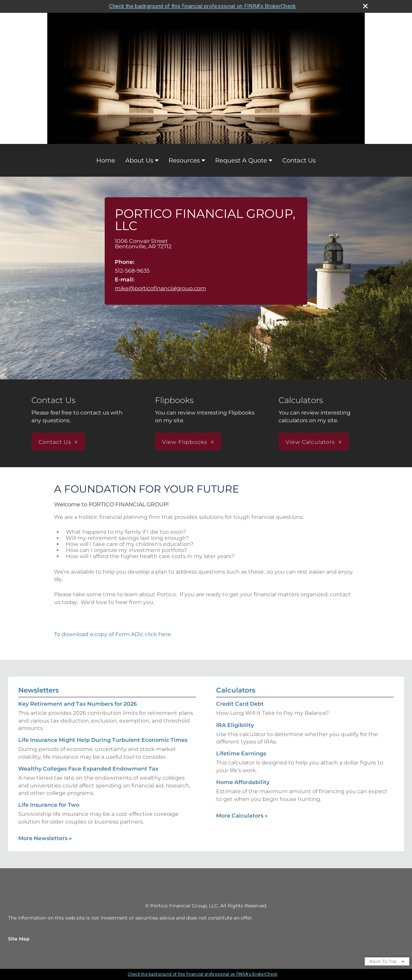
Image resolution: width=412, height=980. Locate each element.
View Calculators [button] (310, 442)
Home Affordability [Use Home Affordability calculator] (243, 782)
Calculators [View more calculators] (236, 690)
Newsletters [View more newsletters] (38, 690)
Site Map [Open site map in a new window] (19, 939)
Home (106, 160)
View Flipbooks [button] (185, 442)
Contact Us (299, 160)
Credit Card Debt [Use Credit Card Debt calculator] (240, 704)
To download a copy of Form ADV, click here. (113, 634)
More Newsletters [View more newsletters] (45, 838)
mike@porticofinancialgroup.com (160, 288)
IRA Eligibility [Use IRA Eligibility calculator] (235, 725)
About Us (139, 160)
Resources (184, 160)
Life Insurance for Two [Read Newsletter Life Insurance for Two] (49, 805)
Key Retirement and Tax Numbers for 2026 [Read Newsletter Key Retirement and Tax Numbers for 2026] (78, 704)
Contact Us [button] (55, 442)
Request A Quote (241, 160)
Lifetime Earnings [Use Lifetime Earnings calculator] (241, 753)
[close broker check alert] (365, 6)
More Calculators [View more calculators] (242, 816)
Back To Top (387, 961)
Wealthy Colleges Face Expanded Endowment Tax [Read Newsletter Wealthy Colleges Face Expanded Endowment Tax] (88, 769)
